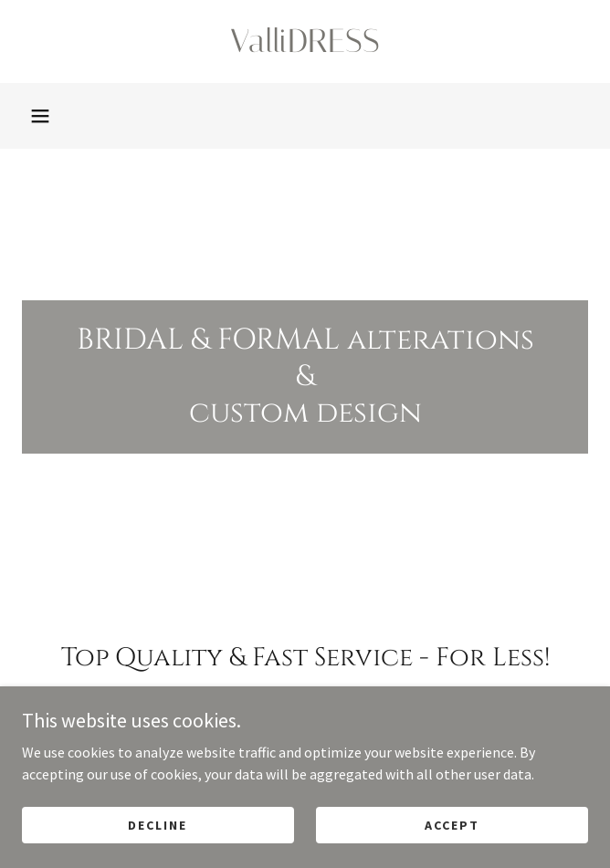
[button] (40, 116)
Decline (158, 824)
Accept (452, 824)
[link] (305, 42)
